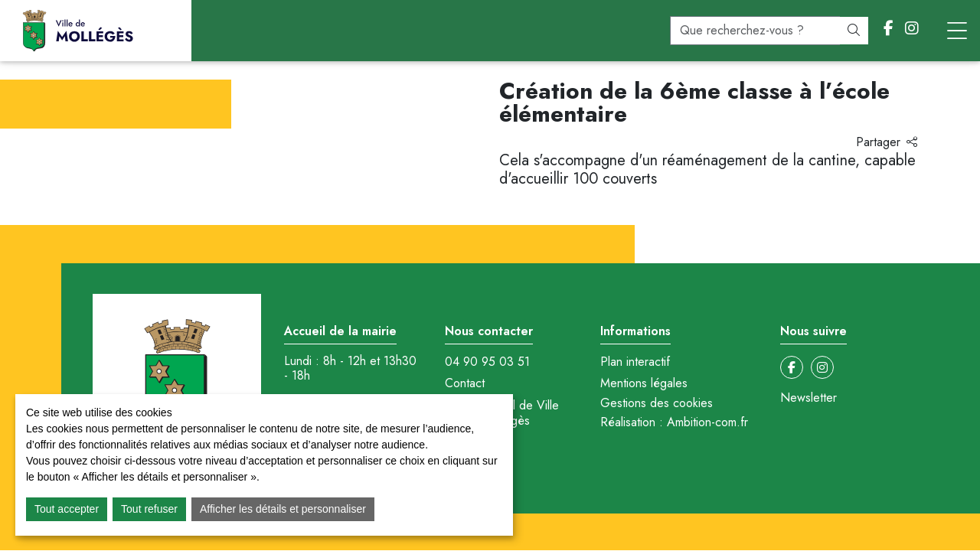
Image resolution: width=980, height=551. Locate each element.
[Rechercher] (854, 31)
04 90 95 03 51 (487, 362)
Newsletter (808, 398)
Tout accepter (67, 509)
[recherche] (755, 31)
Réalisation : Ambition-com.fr (674, 422)
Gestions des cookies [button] (657, 403)
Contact (465, 383)
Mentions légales (644, 383)
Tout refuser (149, 509)
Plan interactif (635, 362)
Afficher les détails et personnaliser (283, 509)
